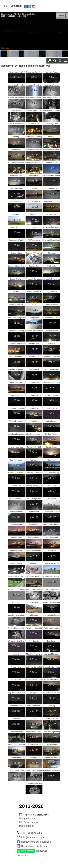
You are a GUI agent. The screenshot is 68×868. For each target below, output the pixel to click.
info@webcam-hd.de (32, 837)
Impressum (23, 855)
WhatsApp (42, 851)
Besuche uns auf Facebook (36, 842)
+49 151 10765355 (32, 833)
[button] (66, 6)
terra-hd (11, 6)
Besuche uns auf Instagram (36, 846)
